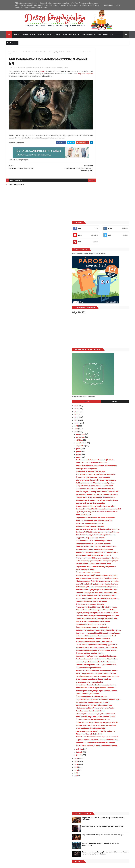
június (98, 279)
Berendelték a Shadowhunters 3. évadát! (111, 641)
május (98, 281)
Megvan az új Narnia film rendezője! (109, 351)
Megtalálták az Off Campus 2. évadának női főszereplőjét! (111, 794)
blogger (83, 176)
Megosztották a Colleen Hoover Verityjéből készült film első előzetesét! (114, 777)
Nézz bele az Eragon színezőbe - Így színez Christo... (112, 588)
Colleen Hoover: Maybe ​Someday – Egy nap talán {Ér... (110, 669)
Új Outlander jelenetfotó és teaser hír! (110, 634)
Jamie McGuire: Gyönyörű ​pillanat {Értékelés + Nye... (108, 480)
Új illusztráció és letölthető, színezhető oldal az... (110, 329)
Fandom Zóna (44, 35)
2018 (95, 256)
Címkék (120, 229)
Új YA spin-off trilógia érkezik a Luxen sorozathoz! (109, 545)
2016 (95, 717)
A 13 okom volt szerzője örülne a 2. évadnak (112, 549)
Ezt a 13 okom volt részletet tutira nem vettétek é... (110, 489)
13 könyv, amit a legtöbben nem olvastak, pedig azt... (111, 432)
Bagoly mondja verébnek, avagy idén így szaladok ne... (111, 494)
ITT (72, 75)
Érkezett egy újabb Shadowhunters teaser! (109, 427)
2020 (95, 250)
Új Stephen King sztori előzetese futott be (111, 665)
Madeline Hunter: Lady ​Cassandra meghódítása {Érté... (108, 518)
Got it (118, 5)
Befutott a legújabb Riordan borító (109, 381)
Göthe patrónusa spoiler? (105, 299)
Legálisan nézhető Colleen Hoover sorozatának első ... (108, 694)
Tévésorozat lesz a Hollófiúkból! (107, 685)
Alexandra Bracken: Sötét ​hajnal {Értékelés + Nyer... (108, 504)
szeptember (100, 270)
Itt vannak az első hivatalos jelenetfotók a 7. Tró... (112, 509)
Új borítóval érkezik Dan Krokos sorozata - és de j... (112, 618)
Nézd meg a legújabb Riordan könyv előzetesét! (109, 649)
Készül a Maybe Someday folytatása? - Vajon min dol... (110, 334)
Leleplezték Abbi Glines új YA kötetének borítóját (110, 355)
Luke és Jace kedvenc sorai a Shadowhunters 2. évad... (106, 605)
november (99, 264)
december (99, 261)
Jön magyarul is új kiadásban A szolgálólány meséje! (107, 596)
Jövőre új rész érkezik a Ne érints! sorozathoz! (108, 377)
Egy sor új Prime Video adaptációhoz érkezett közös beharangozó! (114, 803)
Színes (56, 35)
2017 (95, 259)
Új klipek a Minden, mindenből (106, 453)
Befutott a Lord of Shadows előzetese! (110, 292)
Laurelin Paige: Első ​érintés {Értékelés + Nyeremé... (110, 584)
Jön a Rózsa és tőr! (102, 368)
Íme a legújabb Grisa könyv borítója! (109, 678)
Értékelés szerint (70, 35)
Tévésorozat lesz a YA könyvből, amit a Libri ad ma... (110, 413)
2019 (95, 253)
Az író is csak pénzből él (104, 450)
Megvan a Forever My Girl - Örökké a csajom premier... (109, 387)
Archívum (101, 229)
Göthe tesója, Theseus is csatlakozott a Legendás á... (111, 475)
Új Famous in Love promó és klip (107, 592)
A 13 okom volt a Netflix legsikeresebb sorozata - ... (110, 622)
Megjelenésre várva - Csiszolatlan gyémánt (108, 409)
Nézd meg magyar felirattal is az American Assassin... (112, 466)
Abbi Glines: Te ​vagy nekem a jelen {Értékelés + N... (109, 397)
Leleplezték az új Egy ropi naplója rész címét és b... (110, 343)
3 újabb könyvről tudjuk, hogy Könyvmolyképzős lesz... (106, 348)
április (98, 284)
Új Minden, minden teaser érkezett (109, 500)
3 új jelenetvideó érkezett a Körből (108, 383)
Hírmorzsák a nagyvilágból (52, 52)
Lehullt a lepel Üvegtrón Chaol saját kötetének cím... (109, 523)
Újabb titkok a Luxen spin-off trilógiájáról (111, 532)
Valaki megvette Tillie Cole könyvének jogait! (110, 645)
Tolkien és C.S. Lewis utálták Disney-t (109, 302)
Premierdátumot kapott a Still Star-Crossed (109, 553)
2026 (95, 233)
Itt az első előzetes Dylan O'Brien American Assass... (112, 567)
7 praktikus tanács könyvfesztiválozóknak (112, 527)
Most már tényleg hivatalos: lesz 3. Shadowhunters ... (108, 484)
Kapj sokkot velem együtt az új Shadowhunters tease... (107, 541)
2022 (95, 244)
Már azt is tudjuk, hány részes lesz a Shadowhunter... (109, 470)
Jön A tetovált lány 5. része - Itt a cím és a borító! (111, 662)
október (99, 267)
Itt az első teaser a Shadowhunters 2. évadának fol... (110, 562)
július (97, 276)
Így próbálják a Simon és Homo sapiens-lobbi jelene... (111, 703)
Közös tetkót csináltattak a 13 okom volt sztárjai (111, 698)
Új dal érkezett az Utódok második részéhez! (108, 610)
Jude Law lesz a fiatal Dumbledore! (109, 653)
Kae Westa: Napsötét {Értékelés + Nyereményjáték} (108, 456)
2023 (95, 241)
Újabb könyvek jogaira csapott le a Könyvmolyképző (109, 437)
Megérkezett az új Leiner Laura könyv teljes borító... (110, 446)
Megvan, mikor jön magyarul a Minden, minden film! (110, 513)
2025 (95, 236)
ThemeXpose (18, 865)
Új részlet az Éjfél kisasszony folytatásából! (106, 310)
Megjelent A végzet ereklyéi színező (109, 400)
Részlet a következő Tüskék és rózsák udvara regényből (110, 360)
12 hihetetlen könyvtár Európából (108, 614)
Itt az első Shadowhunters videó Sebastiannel (108, 418)
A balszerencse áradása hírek (23, 52)
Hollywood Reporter (17, 77)
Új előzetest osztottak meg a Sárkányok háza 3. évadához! (111, 786)
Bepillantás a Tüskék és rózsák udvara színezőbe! (110, 674)
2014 (95, 723)
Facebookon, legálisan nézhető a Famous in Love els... (111, 338)
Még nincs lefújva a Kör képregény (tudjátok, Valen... (108, 461)
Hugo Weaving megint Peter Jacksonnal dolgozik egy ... (111, 637)
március (99, 707)
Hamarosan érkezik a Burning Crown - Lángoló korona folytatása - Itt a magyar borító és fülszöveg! (114, 812)
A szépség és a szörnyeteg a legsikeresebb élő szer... (112, 627)
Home (11, 52)
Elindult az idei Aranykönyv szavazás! (110, 529)
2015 (95, 720)
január (98, 713)
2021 (95, 247)
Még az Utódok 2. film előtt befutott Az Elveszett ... (110, 315)
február (98, 710)
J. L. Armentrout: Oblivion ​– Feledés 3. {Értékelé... (110, 288)
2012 (95, 728)
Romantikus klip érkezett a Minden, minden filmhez (109, 295)
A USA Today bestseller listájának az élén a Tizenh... (112, 601)
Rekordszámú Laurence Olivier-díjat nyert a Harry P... (112, 689)
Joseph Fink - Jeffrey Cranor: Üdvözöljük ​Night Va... (111, 575)
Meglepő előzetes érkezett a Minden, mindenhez (109, 372)
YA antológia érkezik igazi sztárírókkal (110, 497)
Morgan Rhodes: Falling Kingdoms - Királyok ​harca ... (109, 423)
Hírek (16, 35)
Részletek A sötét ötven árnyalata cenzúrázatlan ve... (108, 392)
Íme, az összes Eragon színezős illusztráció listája (112, 306)
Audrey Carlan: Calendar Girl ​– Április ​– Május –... (110, 681)
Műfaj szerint (88, 35)
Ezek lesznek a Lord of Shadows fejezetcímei (107, 404)
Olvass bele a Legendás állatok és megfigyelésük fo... (108, 558)
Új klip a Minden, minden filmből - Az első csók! (111, 324)
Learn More (109, 5)
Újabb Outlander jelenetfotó (106, 631)
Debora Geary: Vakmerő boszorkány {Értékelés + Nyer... (109, 536)
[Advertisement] (110, 158)
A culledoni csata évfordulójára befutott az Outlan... (111, 579)
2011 (95, 731)
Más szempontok (105, 35)
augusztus (99, 273)
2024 (95, 239)
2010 (95, 734)
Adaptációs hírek (38, 52)
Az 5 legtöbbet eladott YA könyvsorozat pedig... (111, 320)
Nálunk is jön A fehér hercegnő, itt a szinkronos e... (109, 657)
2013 (95, 726)
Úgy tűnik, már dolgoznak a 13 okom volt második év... (111, 365)
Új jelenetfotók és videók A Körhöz (108, 571)
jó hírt (42, 72)
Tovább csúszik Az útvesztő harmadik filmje (110, 441)
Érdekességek (28, 35)
